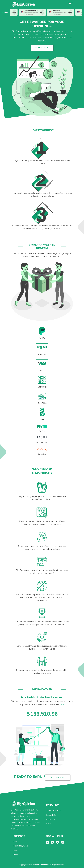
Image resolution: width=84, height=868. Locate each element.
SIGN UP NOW (42, 48)
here (62, 706)
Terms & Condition (54, 812)
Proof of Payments (21, 847)
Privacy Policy (52, 817)
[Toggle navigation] (70, 4)
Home (16, 856)
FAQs (16, 843)
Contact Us (51, 821)
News (48, 825)
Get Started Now (58, 779)
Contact (17, 852)
